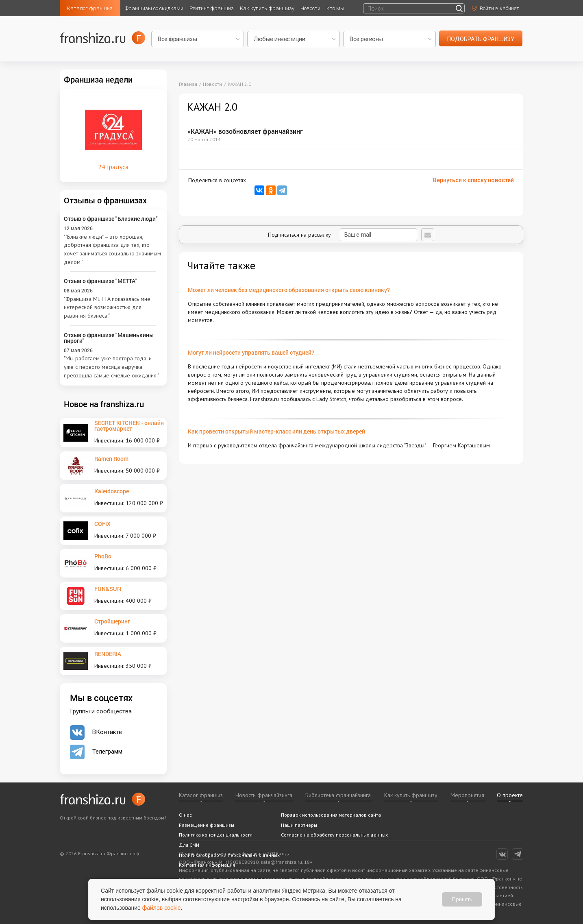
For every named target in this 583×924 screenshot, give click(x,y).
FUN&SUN (108, 589)
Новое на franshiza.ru (104, 404)
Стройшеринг (112, 621)
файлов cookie (162, 908)
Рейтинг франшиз (212, 8)
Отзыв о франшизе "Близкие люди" (111, 219)
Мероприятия (467, 795)
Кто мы (335, 8)
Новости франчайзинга (264, 795)
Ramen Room (111, 459)
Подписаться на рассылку (343, 235)
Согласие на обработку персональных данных (334, 835)
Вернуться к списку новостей (473, 180)
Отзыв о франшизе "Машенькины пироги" (109, 338)
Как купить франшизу (267, 8)
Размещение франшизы (207, 825)
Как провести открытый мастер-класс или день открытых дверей (276, 431)
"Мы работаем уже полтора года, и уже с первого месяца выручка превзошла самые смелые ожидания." (111, 367)
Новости (310, 8)
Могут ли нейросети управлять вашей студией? (251, 352)
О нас (185, 815)
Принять (462, 899)
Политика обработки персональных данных (229, 855)
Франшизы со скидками (154, 8)
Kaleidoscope (112, 491)
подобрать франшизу (481, 39)
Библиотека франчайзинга (338, 795)
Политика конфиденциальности (216, 835)
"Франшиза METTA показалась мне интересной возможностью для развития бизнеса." (107, 307)
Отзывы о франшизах (105, 200)
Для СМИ (189, 845)
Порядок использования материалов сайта (331, 815)
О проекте (510, 795)
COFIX (102, 524)
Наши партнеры (299, 825)
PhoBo (103, 556)
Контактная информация (207, 865)
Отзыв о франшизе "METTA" (101, 281)
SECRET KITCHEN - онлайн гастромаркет (129, 426)
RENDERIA (108, 654)
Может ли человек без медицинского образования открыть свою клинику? (289, 290)
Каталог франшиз (90, 8)
